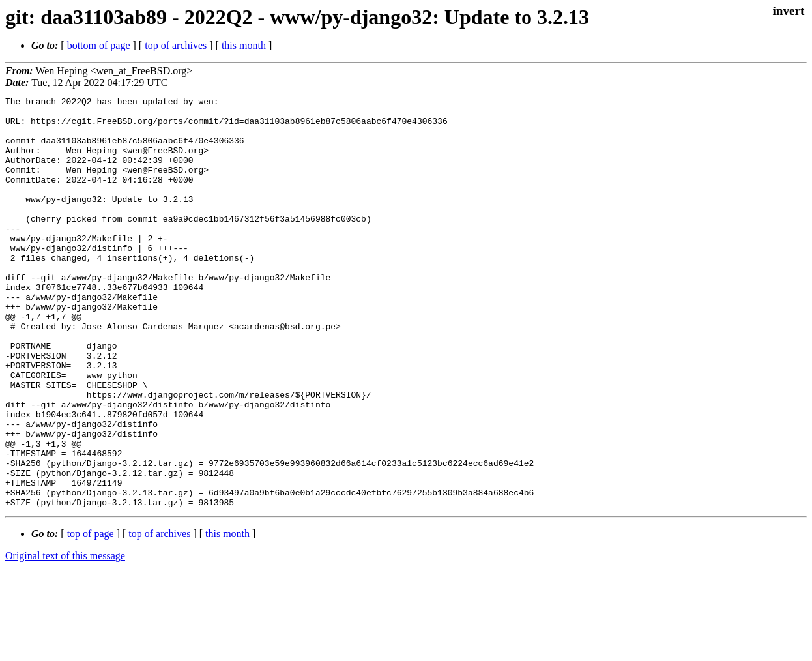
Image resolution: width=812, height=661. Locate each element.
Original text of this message (65, 638)
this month (244, 45)
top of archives (176, 45)
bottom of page (99, 45)
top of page (91, 616)
